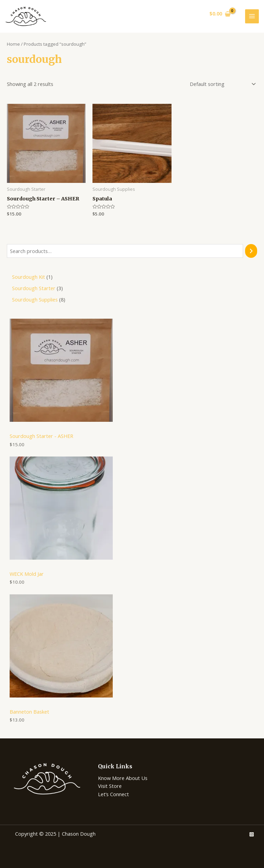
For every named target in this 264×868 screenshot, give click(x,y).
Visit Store (110, 786)
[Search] (251, 251)
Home (13, 44)
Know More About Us (123, 778)
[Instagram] (252, 834)
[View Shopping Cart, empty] (220, 14)
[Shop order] (221, 84)
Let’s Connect (113, 794)
